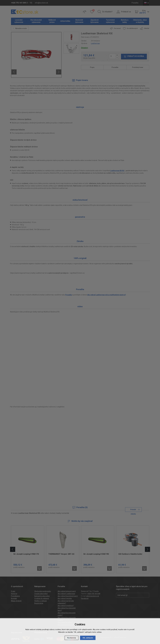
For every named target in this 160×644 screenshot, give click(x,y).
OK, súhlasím (88, 638)
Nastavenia (72, 638)
